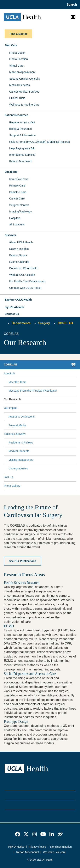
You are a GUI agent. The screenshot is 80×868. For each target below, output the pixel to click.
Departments (21, 323)
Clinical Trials (17, 98)
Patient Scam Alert (20, 161)
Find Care (11, 45)
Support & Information (22, 135)
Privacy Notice (37, 847)
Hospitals (15, 218)
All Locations (17, 224)
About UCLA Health (21, 242)
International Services (22, 155)
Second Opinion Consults (25, 79)
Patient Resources (16, 115)
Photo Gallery (12, 486)
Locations (11, 172)
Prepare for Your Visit (22, 122)
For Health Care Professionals (27, 281)
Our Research (12, 399)
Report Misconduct (28, 852)
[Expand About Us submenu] (45, 374)
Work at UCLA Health (22, 275)
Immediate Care (19, 179)
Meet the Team (17, 382)
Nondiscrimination (61, 847)
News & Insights (19, 249)
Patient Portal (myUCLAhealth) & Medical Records (40, 142)
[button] (40, 300)
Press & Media (17, 425)
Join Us (8, 477)
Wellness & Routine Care (24, 105)
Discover (10, 235)
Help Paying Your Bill (22, 148)
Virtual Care (16, 66)
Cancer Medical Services (24, 92)
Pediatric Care (18, 192)
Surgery (44, 323)
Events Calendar (19, 262)
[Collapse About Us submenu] (75, 374)
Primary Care (17, 186)
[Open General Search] (71, 5)
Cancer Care (17, 199)
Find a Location (19, 59)
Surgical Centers (19, 205)
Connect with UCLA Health (25, 288)
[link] (18, 834)
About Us (9, 373)
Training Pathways (15, 434)
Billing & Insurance (20, 129)
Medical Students (19, 451)
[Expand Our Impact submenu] (46, 408)
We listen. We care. (55, 852)
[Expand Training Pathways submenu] (50, 434)
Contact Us (12, 314)
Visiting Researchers (21, 460)
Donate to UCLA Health (23, 268)
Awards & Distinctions (22, 417)
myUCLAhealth (14, 307)
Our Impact (11, 408)
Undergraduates (18, 468)
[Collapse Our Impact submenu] (75, 408)
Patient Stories (18, 255)
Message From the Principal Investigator (33, 391)
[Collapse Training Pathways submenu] (75, 434)
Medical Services (20, 85)
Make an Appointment (22, 72)
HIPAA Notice (16, 847)
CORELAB (65, 323)
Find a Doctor (17, 53)
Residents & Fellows (21, 443)
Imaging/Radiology (20, 211)
